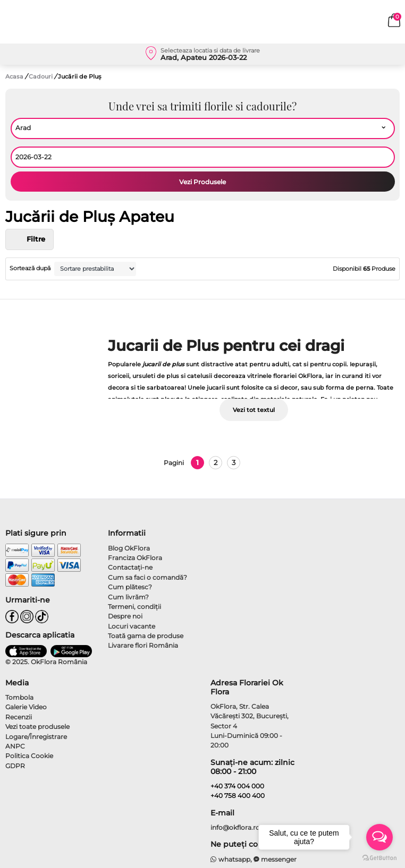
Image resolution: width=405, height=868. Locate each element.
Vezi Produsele (203, 182)
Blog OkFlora (129, 548)
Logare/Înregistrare (36, 737)
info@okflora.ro (235, 827)
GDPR (15, 766)
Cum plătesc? (130, 587)
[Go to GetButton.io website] (379, 857)
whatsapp (230, 859)
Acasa (14, 76)
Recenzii (19, 717)
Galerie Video (26, 707)
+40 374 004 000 (237, 786)
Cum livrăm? (128, 597)
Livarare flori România (143, 645)
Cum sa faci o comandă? (147, 577)
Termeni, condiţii (134, 607)
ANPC (15, 746)
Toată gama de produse (146, 636)
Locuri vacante (132, 626)
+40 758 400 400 (238, 796)
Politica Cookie (29, 756)
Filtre (29, 239)
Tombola (19, 697)
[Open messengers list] (379, 837)
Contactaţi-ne (130, 567)
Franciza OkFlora (135, 558)
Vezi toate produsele (37, 727)
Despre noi (125, 616)
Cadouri (41, 76)
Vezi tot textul (254, 410)
